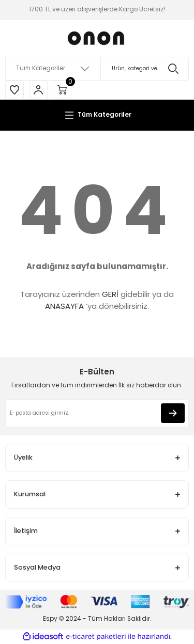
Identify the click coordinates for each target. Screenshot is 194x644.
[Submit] (173, 413)
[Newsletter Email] (97, 413)
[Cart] (62, 90)
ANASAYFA (64, 306)
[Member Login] (38, 90)
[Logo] (97, 38)
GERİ (110, 294)
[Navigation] (97, 115)
